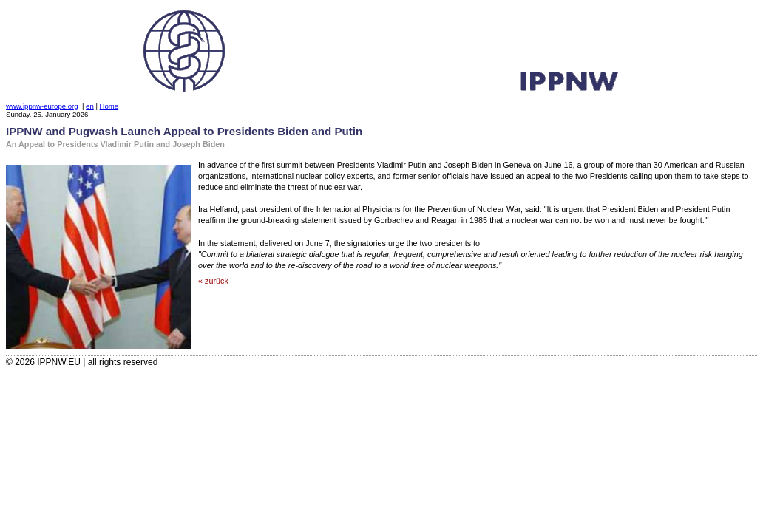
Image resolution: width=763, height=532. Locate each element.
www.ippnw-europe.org (42, 106)
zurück (217, 281)
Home (109, 106)
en (90, 106)
